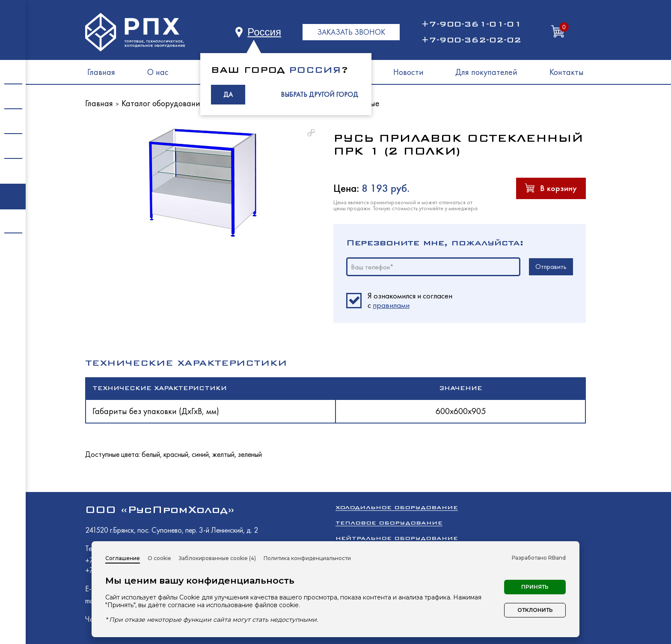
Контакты (567, 72)
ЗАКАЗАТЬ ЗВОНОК (351, 32)
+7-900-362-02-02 (471, 40)
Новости (408, 72)
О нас (158, 72)
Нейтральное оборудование (397, 538)
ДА (228, 94)
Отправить (551, 267)
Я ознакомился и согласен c (410, 301)
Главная (101, 72)
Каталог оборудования (163, 103)
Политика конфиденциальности (307, 558)
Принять (535, 587)
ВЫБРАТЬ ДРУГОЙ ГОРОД (319, 94)
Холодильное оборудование (397, 507)
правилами (391, 305)
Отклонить (535, 610)
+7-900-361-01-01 (471, 24)
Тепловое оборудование (389, 523)
